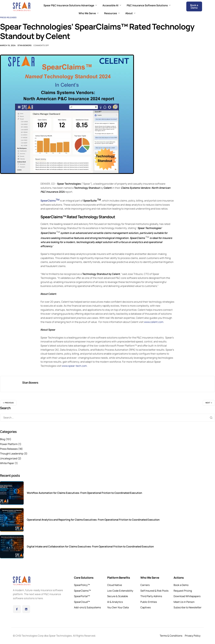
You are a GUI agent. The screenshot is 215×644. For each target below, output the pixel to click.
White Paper (7, 463)
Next (208, 403)
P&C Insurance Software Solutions (149, 5)
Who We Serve (89, 13)
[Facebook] (17, 609)
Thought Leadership (12, 454)
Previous (9, 403)
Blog (3, 439)
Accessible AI (112, 5)
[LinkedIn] (26, 609)
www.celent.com (154, 322)
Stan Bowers (25, 45)
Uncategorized (9, 458)
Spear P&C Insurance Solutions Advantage (70, 5)
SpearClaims (50, 201)
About (130, 13)
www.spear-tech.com (74, 366)
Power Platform (9, 444)
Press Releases (8, 17)
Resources (112, 13)
